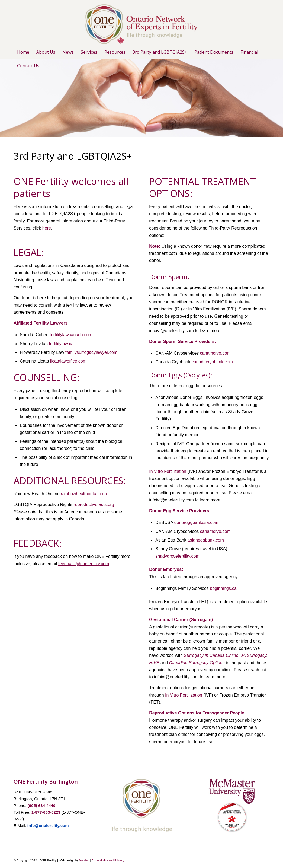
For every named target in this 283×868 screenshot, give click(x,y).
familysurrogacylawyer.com (91, 352)
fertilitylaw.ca (61, 344)
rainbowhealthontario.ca (84, 494)
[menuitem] (23, 52)
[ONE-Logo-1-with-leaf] (141, 23)
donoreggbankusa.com (196, 522)
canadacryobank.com (212, 362)
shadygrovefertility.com (177, 556)
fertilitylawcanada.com (71, 335)
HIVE (154, 663)
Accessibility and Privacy (108, 860)
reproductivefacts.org (94, 505)
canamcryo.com (215, 353)
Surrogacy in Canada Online (211, 655)
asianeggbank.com (206, 540)
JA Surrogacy (253, 655)
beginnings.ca (223, 588)
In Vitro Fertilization (168, 471)
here (47, 228)
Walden (84, 860)
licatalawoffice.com (68, 361)
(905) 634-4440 (42, 805)
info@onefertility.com (48, 826)
